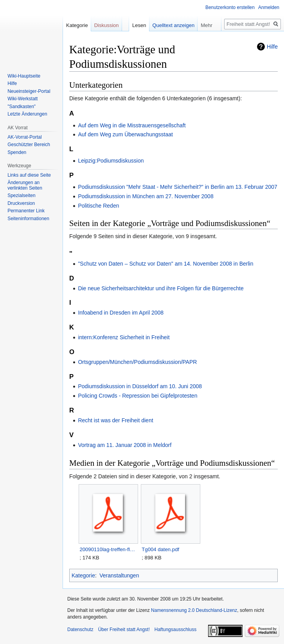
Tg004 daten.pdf (160, 549)
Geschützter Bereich (29, 145)
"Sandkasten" (22, 107)
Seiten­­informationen (28, 219)
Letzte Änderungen (27, 114)
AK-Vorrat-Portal (24, 137)
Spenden (17, 152)
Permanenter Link (26, 211)
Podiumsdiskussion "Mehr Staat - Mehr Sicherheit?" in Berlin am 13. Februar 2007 (178, 187)
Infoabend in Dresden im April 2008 (121, 313)
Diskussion (107, 25)
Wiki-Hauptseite (24, 76)
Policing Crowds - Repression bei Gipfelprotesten (138, 396)
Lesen (139, 25)
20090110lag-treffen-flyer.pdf (108, 549)
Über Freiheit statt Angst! (124, 630)
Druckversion (21, 203)
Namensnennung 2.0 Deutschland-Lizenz (194, 610)
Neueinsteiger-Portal (29, 91)
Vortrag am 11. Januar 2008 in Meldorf (125, 445)
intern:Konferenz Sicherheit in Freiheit (124, 337)
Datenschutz (80, 630)
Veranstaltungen (119, 575)
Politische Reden (98, 206)
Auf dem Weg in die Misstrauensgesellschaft (132, 125)
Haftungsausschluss (175, 630)
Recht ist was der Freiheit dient (115, 420)
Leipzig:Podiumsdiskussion (111, 161)
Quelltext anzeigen (174, 25)
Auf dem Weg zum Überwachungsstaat (125, 134)
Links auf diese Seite (29, 175)
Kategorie (83, 575)
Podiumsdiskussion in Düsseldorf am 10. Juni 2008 (140, 386)
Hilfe (272, 47)
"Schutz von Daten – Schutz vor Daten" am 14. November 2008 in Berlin (165, 264)
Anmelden (269, 7)
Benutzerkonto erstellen (230, 7)
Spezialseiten (21, 195)
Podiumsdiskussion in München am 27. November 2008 (146, 196)
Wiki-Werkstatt (22, 99)
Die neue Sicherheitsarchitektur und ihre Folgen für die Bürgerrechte (161, 288)
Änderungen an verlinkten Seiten (25, 185)
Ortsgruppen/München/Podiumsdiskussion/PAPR (137, 362)
